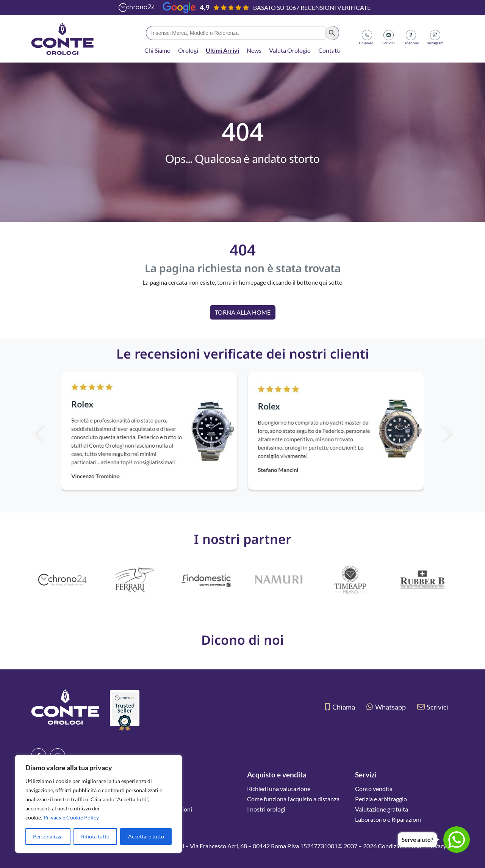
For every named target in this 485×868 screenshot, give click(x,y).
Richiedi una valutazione (279, 789)
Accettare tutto (146, 836)
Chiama (340, 707)
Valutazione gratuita (382, 809)
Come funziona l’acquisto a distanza (293, 799)
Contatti (329, 50)
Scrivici (433, 707)
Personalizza (48, 836)
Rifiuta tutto (95, 836)
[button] (460, 434)
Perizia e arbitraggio (381, 799)
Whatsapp (386, 707)
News (254, 50)
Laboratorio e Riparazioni (388, 819)
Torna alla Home (243, 312)
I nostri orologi (266, 809)
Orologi (188, 50)
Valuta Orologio (290, 50)
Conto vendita (374, 789)
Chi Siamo (157, 50)
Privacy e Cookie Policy (71, 817)
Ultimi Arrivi (222, 50)
